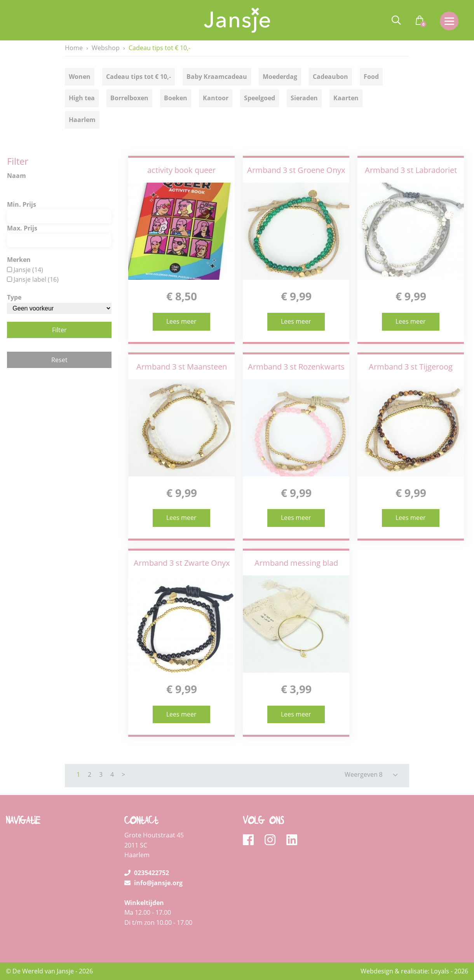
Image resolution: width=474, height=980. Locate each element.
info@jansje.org (153, 883)
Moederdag (280, 77)
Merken (19, 260)
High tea (82, 99)
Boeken (176, 99)
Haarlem (82, 120)
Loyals (440, 971)
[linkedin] (292, 840)
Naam (17, 176)
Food (371, 77)
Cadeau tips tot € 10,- (139, 77)
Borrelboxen (129, 99)
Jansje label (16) (36, 279)
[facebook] (251, 840)
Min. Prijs (22, 204)
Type (14, 297)
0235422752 (147, 873)
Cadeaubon (330, 77)
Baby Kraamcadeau (217, 77)
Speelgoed (260, 99)
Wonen (80, 77)
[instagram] (273, 840)
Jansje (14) (28, 270)
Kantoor (216, 99)
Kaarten (346, 99)
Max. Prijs (22, 228)
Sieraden (304, 99)
